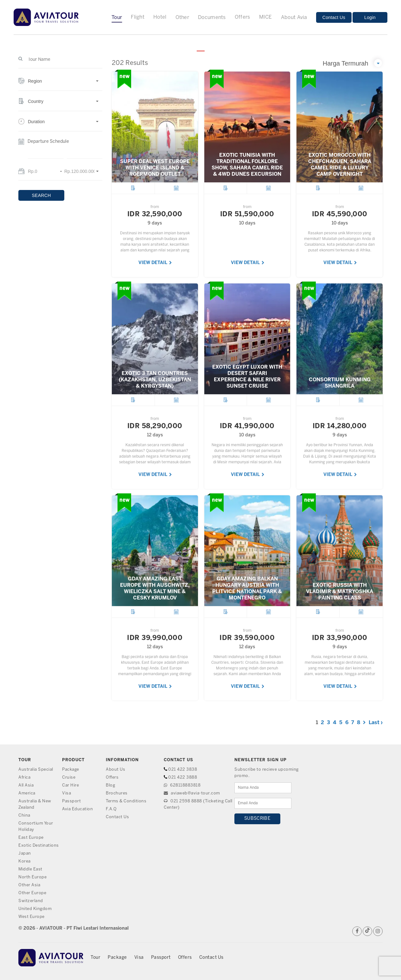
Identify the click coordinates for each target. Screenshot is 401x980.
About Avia (294, 18)
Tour (117, 18)
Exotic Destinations (39, 846)
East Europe (31, 838)
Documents (212, 18)
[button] (60, 84)
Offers (242, 17)
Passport (71, 801)
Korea (25, 861)
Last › (376, 723)
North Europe (32, 877)
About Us (115, 770)
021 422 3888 (183, 778)
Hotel (160, 17)
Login (370, 17)
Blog (110, 785)
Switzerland (31, 901)
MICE (266, 17)
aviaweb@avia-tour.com (192, 793)
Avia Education (77, 809)
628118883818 (182, 785)
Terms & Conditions (126, 801)
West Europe (32, 917)
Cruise (69, 778)
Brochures (117, 793)
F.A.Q (111, 809)
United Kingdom (35, 909)
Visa (67, 793)
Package (71, 770)
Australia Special (36, 770)
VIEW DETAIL (155, 263)
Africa (24, 778)
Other (182, 18)
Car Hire (70, 785)
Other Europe (32, 893)
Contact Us (334, 17)
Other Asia (29, 885)
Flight (138, 17)
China (24, 816)
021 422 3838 (183, 770)
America (27, 793)
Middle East (30, 869)
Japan (25, 854)
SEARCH (41, 195)
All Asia (26, 785)
